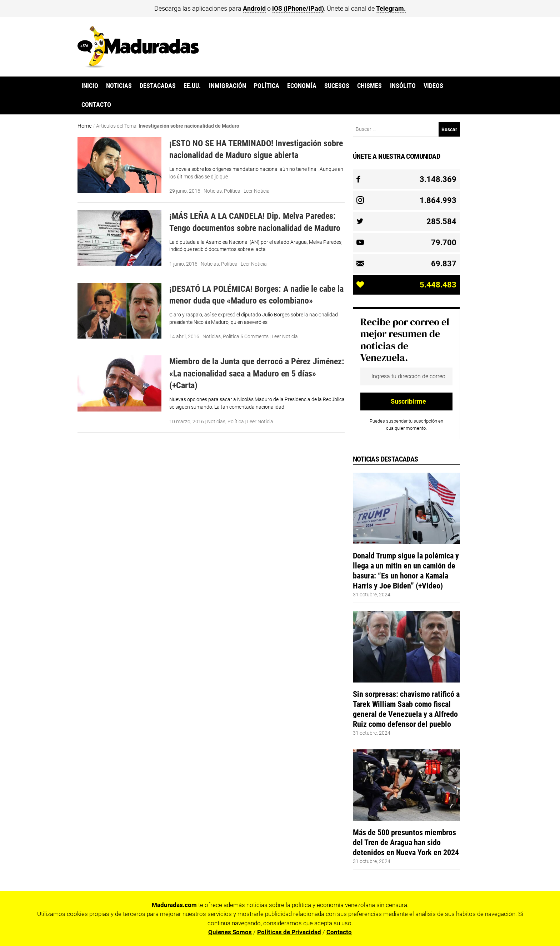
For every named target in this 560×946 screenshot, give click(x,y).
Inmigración (227, 86)
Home (85, 126)
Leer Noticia (257, 191)
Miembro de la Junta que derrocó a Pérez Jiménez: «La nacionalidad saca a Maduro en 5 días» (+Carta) (257, 373)
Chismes (369, 86)
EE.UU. (192, 86)
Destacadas (158, 86)
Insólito (403, 86)
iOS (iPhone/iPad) (298, 8)
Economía (302, 86)
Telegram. (391, 8)
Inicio (90, 86)
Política (267, 86)
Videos (433, 86)
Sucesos (337, 86)
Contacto (96, 105)
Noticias (119, 86)
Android (254, 8)
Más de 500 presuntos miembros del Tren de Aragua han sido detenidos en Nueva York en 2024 (406, 842)
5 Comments (254, 336)
